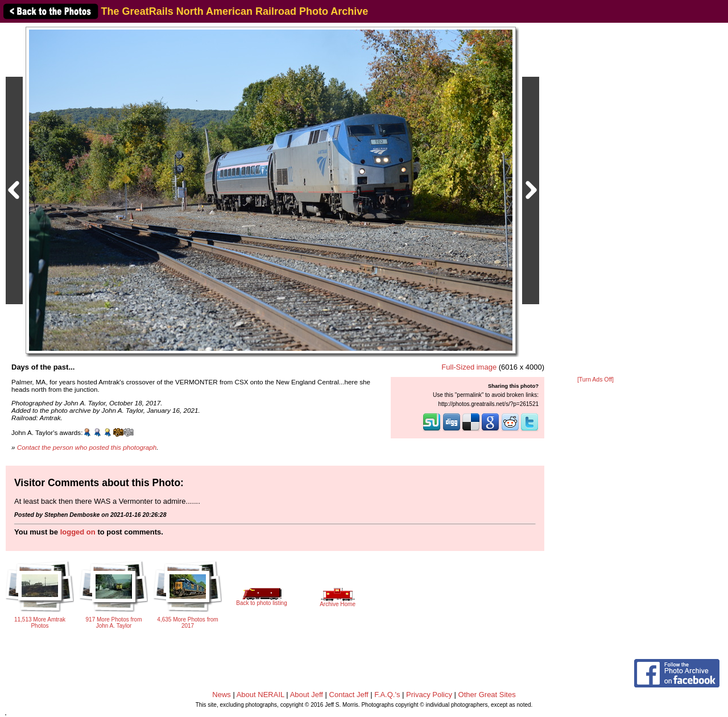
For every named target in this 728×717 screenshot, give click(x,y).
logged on (78, 532)
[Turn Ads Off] (595, 380)
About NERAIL (260, 695)
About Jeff (307, 695)
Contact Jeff (349, 695)
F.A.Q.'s (387, 695)
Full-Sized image (469, 367)
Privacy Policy (429, 695)
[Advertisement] (595, 200)
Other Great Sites (487, 695)
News (222, 695)
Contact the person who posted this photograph (87, 447)
